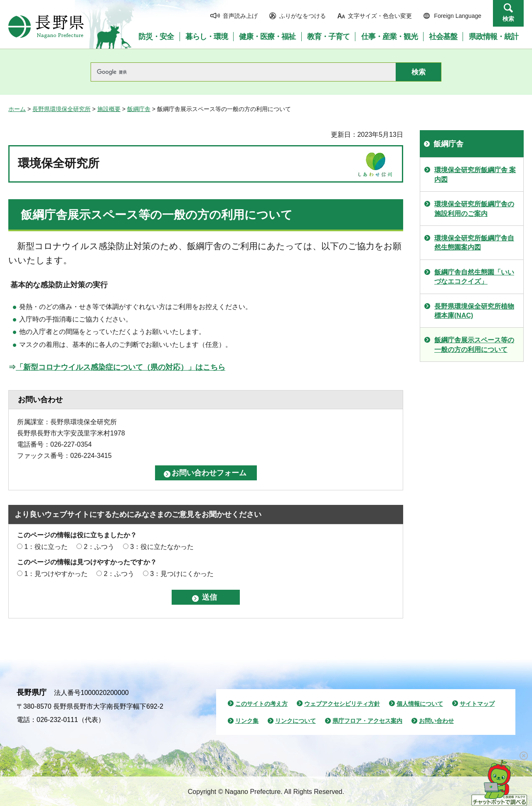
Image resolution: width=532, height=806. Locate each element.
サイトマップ (477, 704)
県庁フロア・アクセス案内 (367, 721)
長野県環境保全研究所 (62, 109)
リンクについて (296, 721)
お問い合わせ (436, 721)
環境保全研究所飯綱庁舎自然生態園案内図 (474, 243)
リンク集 (247, 721)
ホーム (17, 109)
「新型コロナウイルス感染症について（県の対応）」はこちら (121, 367)
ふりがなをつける (303, 16)
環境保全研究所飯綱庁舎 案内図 (475, 174)
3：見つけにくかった (182, 574)
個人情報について (420, 704)
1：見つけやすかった (56, 574)
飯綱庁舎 (139, 109)
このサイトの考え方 (261, 704)
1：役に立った (46, 547)
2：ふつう (99, 547)
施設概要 (109, 109)
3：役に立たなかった (162, 547)
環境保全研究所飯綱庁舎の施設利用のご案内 (474, 209)
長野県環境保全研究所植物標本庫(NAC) (474, 311)
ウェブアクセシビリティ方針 (342, 704)
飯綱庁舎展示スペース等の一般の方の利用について (474, 345)
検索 (508, 19)
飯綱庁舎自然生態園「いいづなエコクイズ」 (474, 277)
